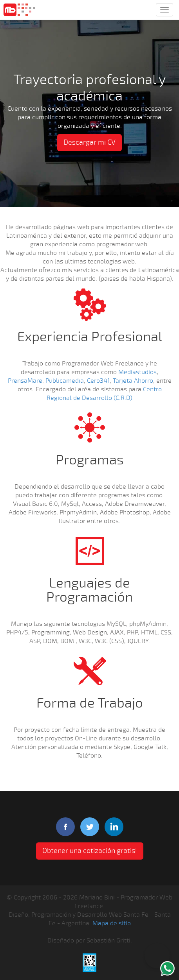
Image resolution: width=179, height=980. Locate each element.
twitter (90, 827)
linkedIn (114, 827)
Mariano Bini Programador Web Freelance (19, 10)
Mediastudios (137, 372)
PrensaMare (25, 381)
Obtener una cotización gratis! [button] (90, 851)
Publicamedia (65, 381)
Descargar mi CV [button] (89, 142)
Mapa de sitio (112, 923)
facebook (65, 827)
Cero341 (98, 381)
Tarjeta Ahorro (133, 381)
